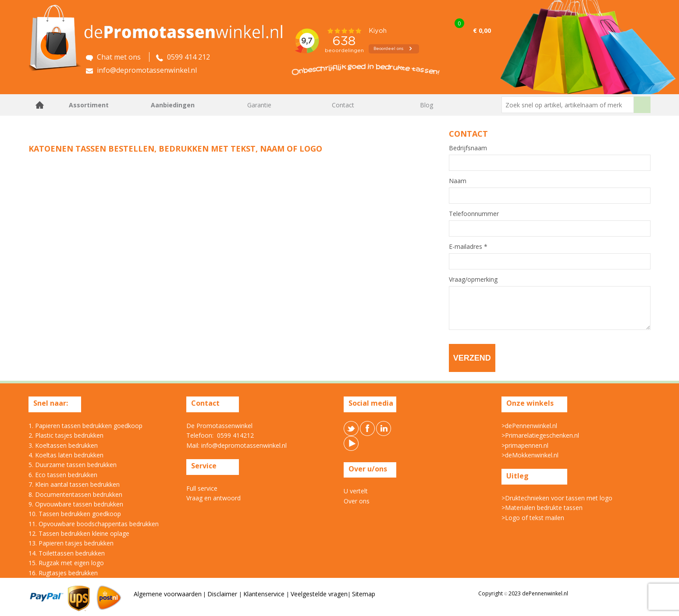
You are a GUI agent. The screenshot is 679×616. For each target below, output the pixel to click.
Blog (427, 105)
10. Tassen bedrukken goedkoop (75, 514)
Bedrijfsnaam (468, 148)
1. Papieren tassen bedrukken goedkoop (85, 426)
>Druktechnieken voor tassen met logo (557, 498)
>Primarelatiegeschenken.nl (540, 435)
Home (39, 105)
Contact (343, 105)
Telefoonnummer (474, 214)
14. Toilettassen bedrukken (67, 553)
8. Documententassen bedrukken (75, 494)
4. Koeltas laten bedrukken (66, 455)
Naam (458, 181)
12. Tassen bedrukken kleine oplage (79, 533)
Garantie (259, 105)
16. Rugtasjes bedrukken (63, 573)
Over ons (357, 501)
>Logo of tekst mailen (533, 518)
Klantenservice (265, 594)
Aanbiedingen (173, 105)
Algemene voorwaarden (168, 594)
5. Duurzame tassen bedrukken (73, 465)
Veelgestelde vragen (319, 594)
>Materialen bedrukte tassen (542, 508)
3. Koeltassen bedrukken (63, 445)
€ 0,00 (482, 30)
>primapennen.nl (525, 445)
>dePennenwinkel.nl (529, 426)
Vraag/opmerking (473, 280)
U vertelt (356, 491)
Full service (202, 488)
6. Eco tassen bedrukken (63, 475)
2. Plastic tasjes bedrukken (66, 435)
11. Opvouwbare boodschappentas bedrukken (94, 524)
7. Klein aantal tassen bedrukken (74, 484)
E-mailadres (468, 247)
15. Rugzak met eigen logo (66, 563)
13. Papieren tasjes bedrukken (71, 543)
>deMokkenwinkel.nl (530, 455)
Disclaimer (223, 594)
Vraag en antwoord (213, 498)
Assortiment (89, 105)
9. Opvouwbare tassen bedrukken (76, 504)
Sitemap (364, 594)
